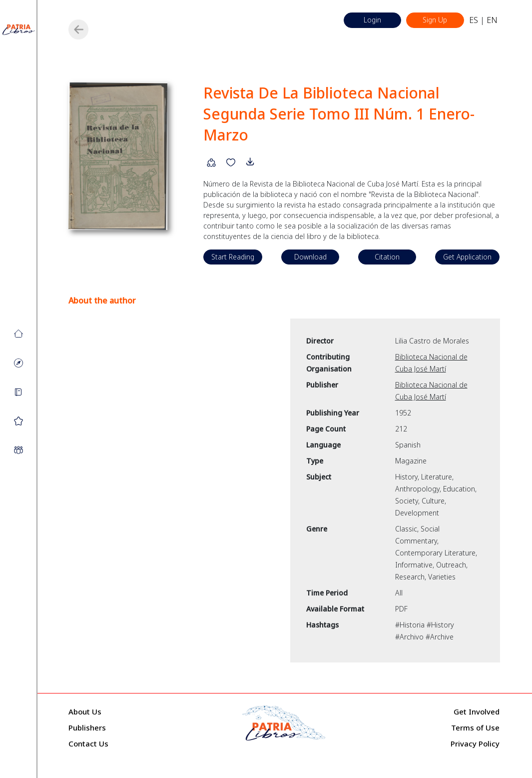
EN (492, 20)
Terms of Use (475, 728)
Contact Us (88, 744)
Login (369, 20)
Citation (387, 257)
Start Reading (234, 257)
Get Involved (477, 712)
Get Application (466, 257)
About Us (85, 712)
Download (310, 257)
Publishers (87, 728)
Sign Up (434, 20)
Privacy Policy (475, 744)
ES (474, 20)
